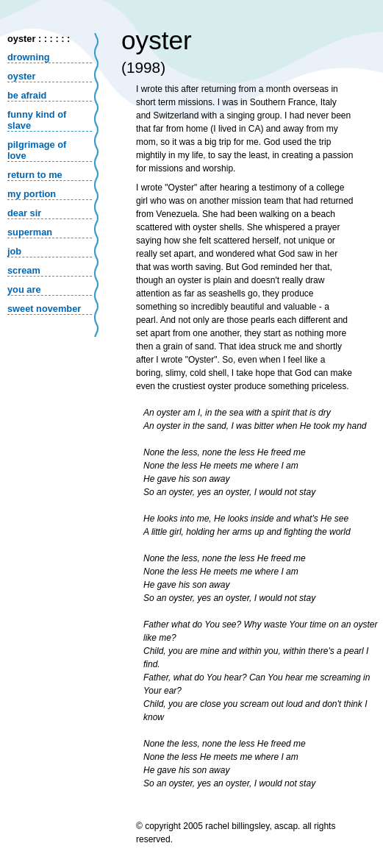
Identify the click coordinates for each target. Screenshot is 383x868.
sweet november (44, 309)
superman (30, 232)
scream (24, 270)
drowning (29, 57)
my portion (32, 194)
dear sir (24, 213)
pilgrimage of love (37, 150)
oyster (21, 76)
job (14, 251)
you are (24, 289)
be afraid (27, 95)
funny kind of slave (37, 120)
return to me (35, 175)
